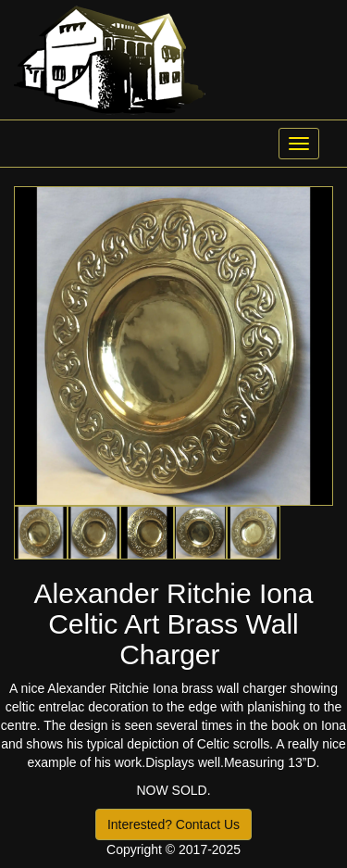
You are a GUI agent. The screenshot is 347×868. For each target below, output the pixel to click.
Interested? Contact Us (173, 824)
